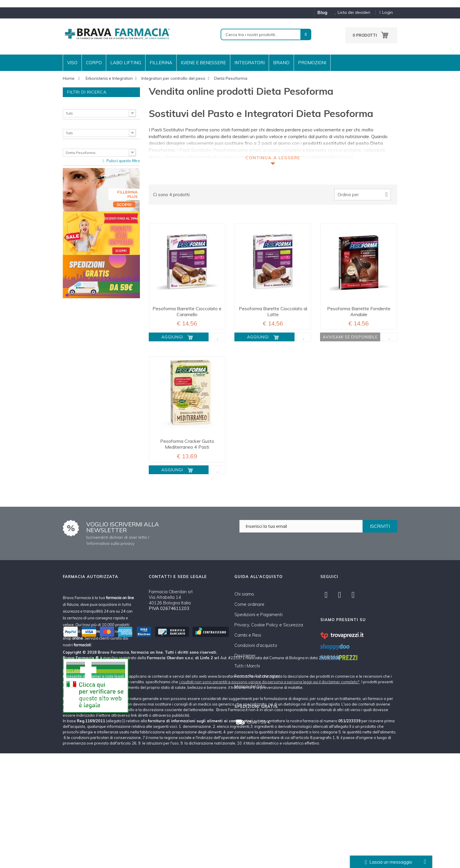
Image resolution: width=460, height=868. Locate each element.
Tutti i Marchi (247, 666)
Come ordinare (249, 604)
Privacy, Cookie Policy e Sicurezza (269, 625)
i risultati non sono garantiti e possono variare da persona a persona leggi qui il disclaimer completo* (269, 796)
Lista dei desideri (350, 12)
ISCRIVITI (380, 526)
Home (69, 78)
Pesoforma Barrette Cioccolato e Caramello (187, 311)
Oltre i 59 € (259, 722)
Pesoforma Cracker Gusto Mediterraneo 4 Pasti (187, 444)
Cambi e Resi (248, 635)
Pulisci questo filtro (123, 161)
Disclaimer (245, 656)
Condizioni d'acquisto (256, 645)
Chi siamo (244, 594)
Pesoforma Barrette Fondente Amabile (359, 311)
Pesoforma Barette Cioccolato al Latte (273, 311)
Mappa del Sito (250, 686)
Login (386, 12)
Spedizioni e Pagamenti (258, 614)
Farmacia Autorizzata (256, 676)
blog (322, 12)
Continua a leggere (273, 158)
